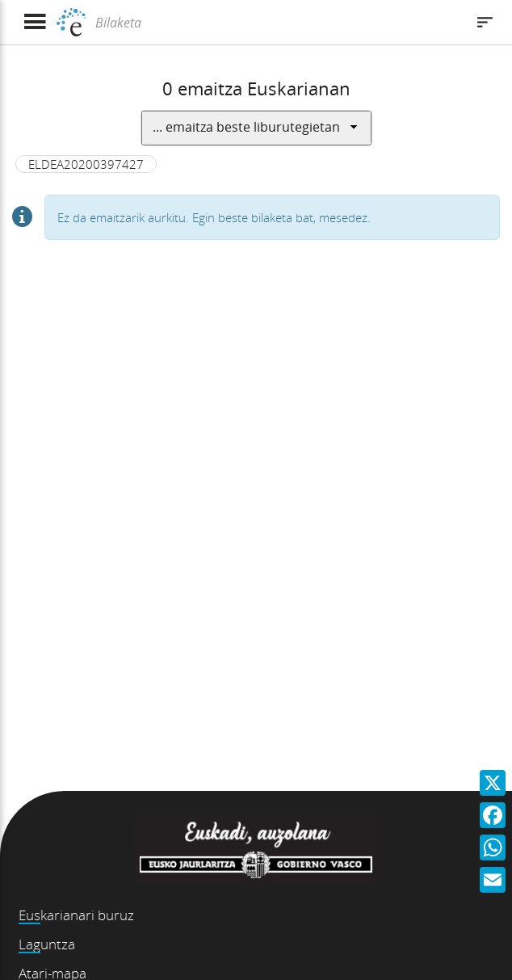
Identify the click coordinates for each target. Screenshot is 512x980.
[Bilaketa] (278, 23)
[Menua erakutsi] (34, 22)
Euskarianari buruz (76, 915)
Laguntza (47, 944)
